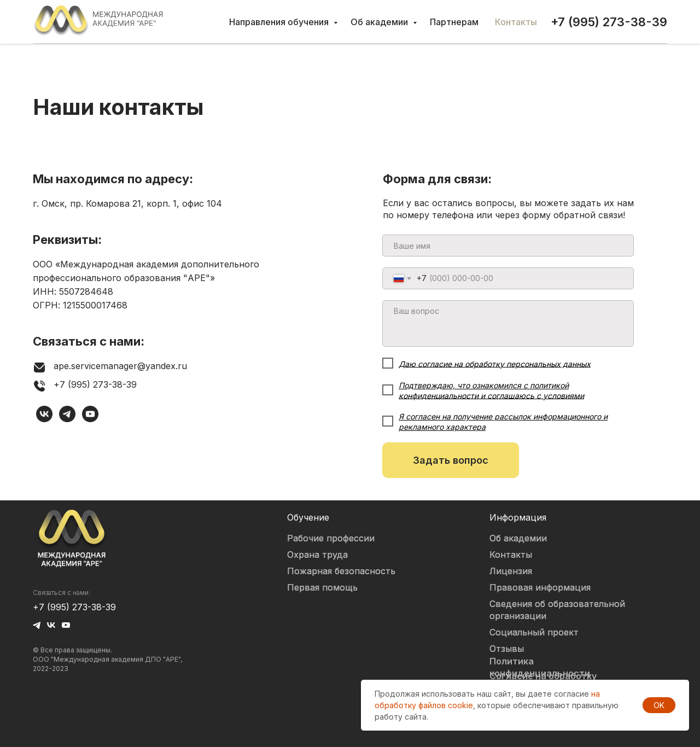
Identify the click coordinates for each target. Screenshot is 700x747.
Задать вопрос (451, 460)
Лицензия (511, 571)
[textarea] (508, 323)
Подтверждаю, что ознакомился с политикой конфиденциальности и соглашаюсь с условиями (491, 390)
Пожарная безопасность (341, 571)
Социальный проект (534, 632)
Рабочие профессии (331, 538)
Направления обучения (280, 22)
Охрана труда (317, 555)
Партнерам (454, 22)
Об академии (380, 22)
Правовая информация (540, 587)
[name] (508, 246)
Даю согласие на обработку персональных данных (495, 363)
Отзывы (507, 649)
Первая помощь (322, 587)
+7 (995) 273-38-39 (74, 607)
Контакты (516, 22)
